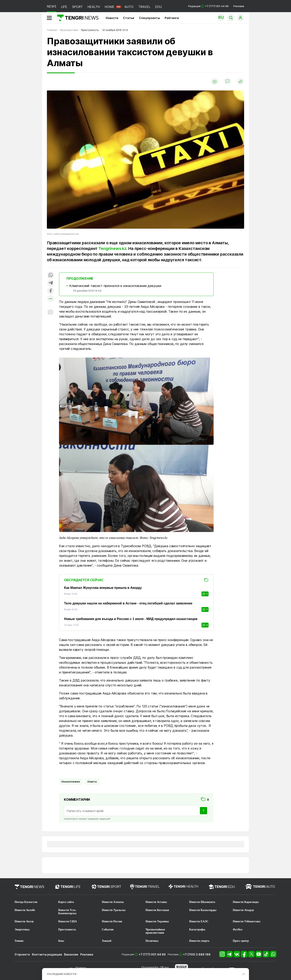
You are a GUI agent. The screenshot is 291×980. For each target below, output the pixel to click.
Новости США (67, 921)
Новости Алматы (113, 902)
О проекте (22, 954)
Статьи (129, 18)
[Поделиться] (240, 82)
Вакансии (71, 954)
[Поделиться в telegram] (51, 283)
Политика (152, 941)
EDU (159, 7)
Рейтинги (172, 18)
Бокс (61, 941)
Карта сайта (66, 902)
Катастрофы (197, 930)
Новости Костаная (157, 910)
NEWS (52, 6)
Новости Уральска (114, 910)
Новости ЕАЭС (199, 921)
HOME (110, 7)
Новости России (112, 921)
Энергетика (22, 930)
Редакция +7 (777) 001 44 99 (208, 6)
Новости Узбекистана (247, 921)
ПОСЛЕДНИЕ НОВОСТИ (62, 974)
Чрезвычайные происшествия (155, 931)
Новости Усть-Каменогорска (67, 912)
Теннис (19, 941)
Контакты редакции (47, 954)
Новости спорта (199, 941)
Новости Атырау (243, 910)
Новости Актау (24, 921)
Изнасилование (71, 782)
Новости (112, 18)
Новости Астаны (156, 902)
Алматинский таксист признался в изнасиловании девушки (115, 286)
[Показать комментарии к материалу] (51, 312)
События (108, 930)
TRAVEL (144, 7)
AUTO (129, 7)
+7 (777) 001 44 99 (152, 954)
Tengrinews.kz (112, 248)
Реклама (239, 6)
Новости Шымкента (202, 902)
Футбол (238, 930)
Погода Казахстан (26, 902)
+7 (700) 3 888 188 (197, 954)
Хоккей (107, 941)
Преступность (67, 930)
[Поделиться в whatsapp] (51, 275)
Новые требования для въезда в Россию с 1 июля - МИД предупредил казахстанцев (131, 619)
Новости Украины (157, 921)
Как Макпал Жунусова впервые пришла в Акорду (103, 588)
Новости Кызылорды (203, 910)
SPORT (77, 7)
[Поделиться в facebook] (51, 291)
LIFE (64, 7)
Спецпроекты (149, 18)
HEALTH (94, 7)
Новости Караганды (246, 902)
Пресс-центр (241, 941)
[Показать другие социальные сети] (51, 299)
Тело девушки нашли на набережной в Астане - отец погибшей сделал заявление (128, 603)
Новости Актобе (25, 910)
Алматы (92, 782)
